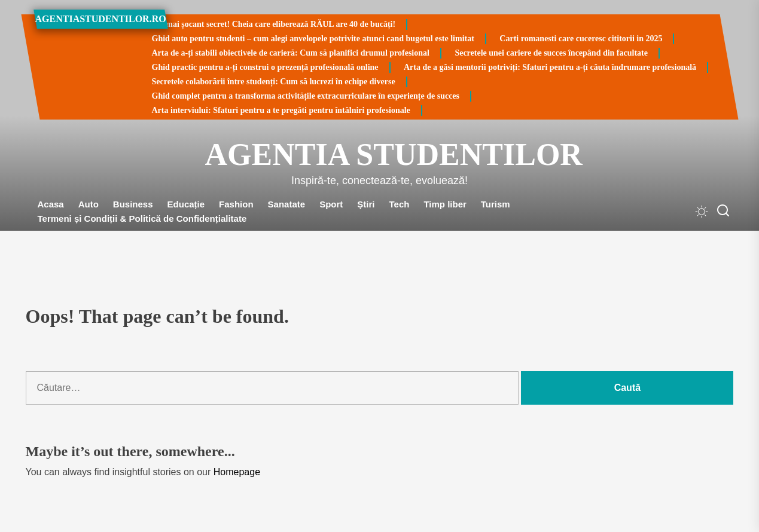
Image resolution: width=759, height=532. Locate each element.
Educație (186, 204)
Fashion (236, 204)
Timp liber (445, 204)
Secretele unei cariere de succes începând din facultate (551, 53)
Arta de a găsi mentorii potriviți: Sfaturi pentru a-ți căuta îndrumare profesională (550, 67)
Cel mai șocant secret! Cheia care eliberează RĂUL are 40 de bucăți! (274, 24)
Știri (366, 204)
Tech (400, 204)
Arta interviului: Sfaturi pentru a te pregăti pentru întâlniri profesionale (281, 110)
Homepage (237, 472)
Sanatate (287, 204)
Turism (496, 204)
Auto (89, 204)
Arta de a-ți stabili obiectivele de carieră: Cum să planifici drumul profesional (291, 53)
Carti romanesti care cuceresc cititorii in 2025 (581, 39)
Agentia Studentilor (380, 155)
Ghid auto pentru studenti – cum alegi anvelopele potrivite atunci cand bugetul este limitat (313, 39)
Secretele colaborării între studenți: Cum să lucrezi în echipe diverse (274, 82)
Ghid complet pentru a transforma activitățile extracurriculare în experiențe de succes (306, 96)
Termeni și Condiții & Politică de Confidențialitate (142, 218)
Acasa (51, 204)
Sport (331, 204)
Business (133, 204)
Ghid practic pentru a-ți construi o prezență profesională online (265, 67)
